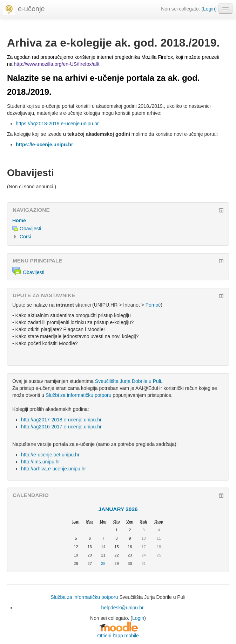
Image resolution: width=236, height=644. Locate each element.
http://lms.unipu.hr (41, 462)
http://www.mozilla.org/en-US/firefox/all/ (56, 64)
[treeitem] (118, 220)
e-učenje (31, 9)
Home (19, 220)
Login (209, 9)
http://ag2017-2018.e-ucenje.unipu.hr (61, 420)
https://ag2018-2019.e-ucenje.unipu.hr (57, 124)
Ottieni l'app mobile (118, 636)
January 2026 (118, 509)
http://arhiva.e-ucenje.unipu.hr (53, 469)
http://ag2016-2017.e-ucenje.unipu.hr (61, 427)
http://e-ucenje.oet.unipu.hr (50, 455)
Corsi (25, 237)
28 (103, 563)
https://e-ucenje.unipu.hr (44, 145)
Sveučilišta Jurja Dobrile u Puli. (129, 381)
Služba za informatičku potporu (84, 597)
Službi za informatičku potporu (79, 395)
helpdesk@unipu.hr (123, 608)
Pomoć (153, 305)
